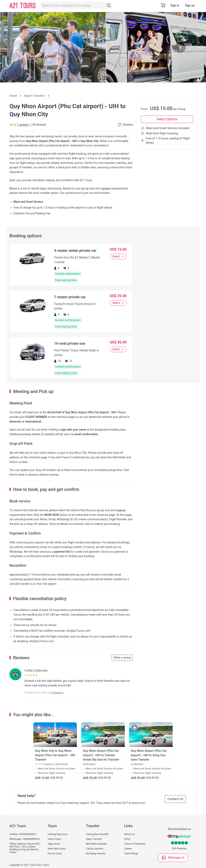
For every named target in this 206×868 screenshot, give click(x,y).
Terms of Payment (135, 844)
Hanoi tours (54, 839)
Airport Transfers (35, 96)
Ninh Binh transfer (96, 844)
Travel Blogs (131, 854)
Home (13, 96)
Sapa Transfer (94, 839)
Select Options (167, 119)
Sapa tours (54, 844)
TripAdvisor (57, 693)
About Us (129, 834)
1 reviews (23, 125)
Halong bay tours (58, 834)
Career (128, 849)
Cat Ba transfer (95, 849)
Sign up (190, 5)
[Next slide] (180, 47)
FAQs (127, 839)
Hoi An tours (55, 854)
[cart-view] (163, 6)
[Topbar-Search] (109, 5)
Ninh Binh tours (57, 849)
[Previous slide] (26, 47)
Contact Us (175, 799)
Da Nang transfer (96, 854)
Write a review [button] (122, 658)
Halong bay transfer (97, 834)
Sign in (175, 5)
